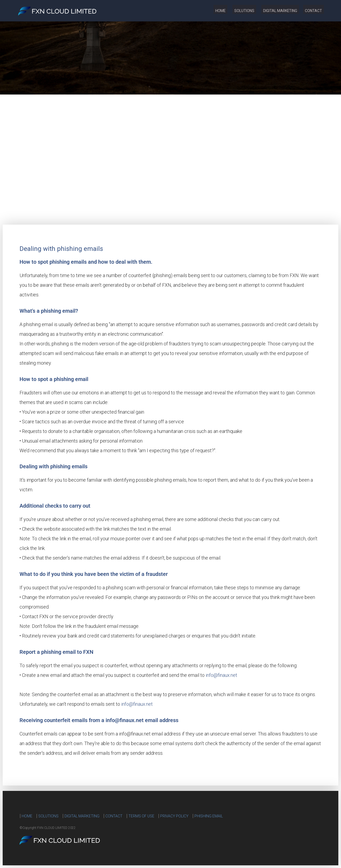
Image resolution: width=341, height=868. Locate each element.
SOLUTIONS (234, 11)
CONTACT (312, 11)
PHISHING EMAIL (209, 816)
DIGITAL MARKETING (274, 11)
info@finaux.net (221, 675)
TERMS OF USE (141, 816)
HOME (207, 11)
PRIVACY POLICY (174, 816)
